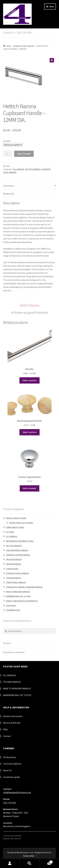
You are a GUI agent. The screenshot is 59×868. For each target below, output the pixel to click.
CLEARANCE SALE (13, 610)
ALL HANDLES (19, 169)
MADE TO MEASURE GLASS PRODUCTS (22, 601)
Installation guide (11, 777)
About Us (7, 770)
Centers (7, 141)
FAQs (5, 729)
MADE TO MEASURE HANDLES (18, 592)
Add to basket (24, 154)
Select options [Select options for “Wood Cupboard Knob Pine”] (30, 432)
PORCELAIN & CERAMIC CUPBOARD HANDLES (24, 587)
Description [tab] (9, 186)
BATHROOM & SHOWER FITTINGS (20, 541)
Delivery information (13, 716)
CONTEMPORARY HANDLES (17, 550)
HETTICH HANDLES (33, 169)
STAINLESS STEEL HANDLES (24, 46)
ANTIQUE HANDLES (14, 559)
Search (30, 863)
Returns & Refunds (12, 723)
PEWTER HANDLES (14, 564)
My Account (10, 863)
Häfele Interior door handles (21, 523)
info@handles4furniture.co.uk (17, 792)
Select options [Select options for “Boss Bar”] (30, 380)
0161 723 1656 (10, 803)
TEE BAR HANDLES (14, 578)
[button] (52, 60)
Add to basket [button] (29, 488)
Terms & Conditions (12, 764)
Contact (7, 736)
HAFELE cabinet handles (16, 518)
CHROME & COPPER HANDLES (18, 555)
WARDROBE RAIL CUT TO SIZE (18, 596)
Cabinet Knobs (12, 569)
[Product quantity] (8, 154)
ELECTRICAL (11, 606)
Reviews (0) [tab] (8, 194)
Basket (46, 861)
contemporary (30, 287)
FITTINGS (10, 532)
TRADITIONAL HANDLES (16, 582)
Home (9, 46)
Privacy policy (9, 757)
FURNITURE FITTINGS (15, 527)
